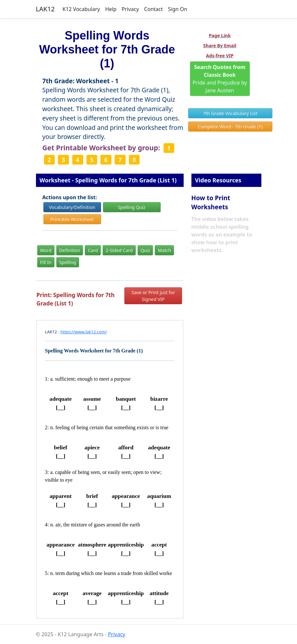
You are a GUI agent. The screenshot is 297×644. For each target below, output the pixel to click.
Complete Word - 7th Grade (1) (230, 126)
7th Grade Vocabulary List (230, 113)
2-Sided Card (119, 250)
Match (164, 250)
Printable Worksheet (72, 219)
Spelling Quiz (132, 207)
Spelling (68, 262)
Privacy (130, 9)
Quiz (145, 250)
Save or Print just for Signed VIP (153, 296)
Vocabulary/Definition (72, 207)
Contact (154, 9)
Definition (70, 250)
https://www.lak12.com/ (84, 332)
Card (93, 250)
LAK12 (46, 9)
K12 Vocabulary (81, 9)
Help (111, 9)
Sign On (178, 9)
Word (46, 250)
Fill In (46, 262)
